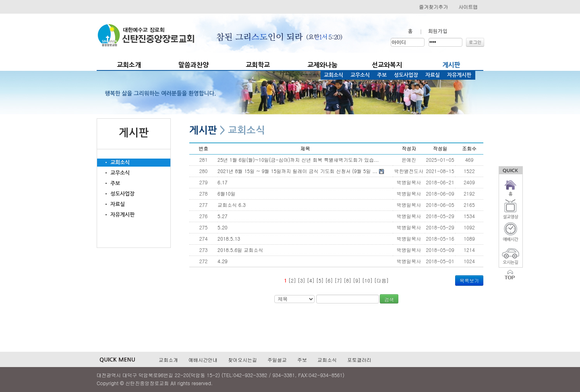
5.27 (223, 216)
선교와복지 (387, 65)
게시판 (451, 65)
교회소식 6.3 (232, 205)
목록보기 (469, 280)
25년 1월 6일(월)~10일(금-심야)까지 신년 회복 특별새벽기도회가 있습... (298, 160)
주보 (382, 75)
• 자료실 (111, 204)
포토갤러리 (359, 360)
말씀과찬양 (194, 65)
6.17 (223, 182)
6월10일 (227, 193)
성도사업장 (406, 75)
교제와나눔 (322, 65)
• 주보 (109, 183)
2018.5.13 (229, 238)
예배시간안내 (203, 360)
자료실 (433, 75)
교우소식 (360, 75)
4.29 (223, 261)
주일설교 (277, 360)
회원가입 (438, 31)
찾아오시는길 (242, 360)
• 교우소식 (113, 173)
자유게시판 (459, 75)
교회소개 (129, 65)
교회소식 (333, 75)
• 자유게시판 (116, 215)
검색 (389, 299)
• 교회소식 (113, 162)
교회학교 (258, 65)
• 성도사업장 (116, 194)
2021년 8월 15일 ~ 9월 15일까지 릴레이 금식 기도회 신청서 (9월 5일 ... (301, 171)
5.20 (223, 227)
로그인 (475, 42)
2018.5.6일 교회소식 (240, 250)
